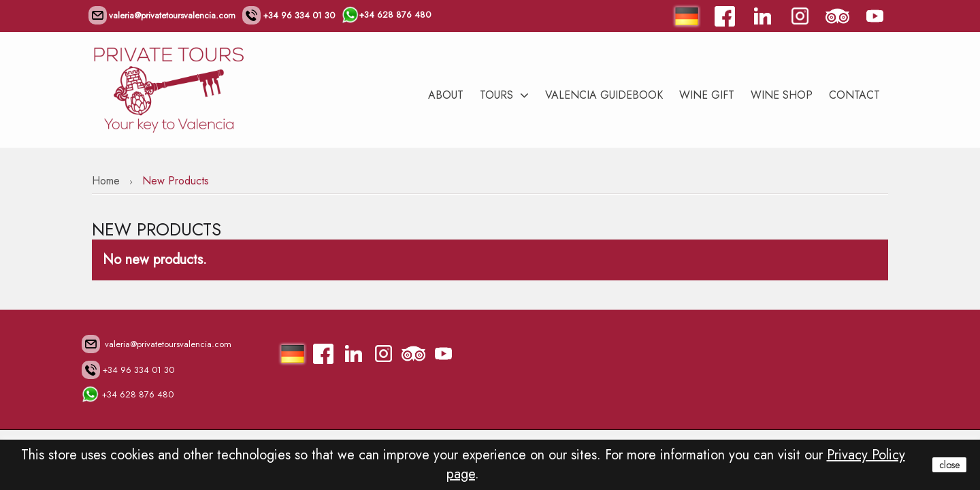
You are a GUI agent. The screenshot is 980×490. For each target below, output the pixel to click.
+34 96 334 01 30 (289, 15)
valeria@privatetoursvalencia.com (162, 15)
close (949, 465)
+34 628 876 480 (386, 14)
